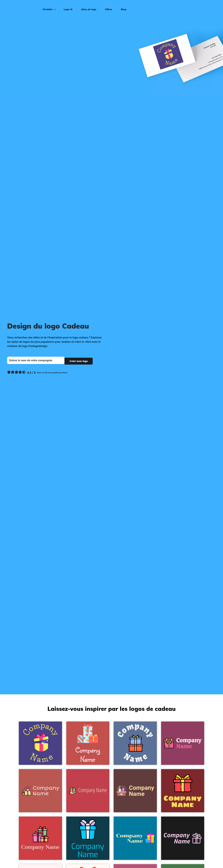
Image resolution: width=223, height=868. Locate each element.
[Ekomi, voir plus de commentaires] (37, 372)
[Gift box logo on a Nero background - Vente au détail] (183, 838)
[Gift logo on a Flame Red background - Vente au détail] (183, 791)
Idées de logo (87, 7)
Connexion (211, 7)
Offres (107, 7)
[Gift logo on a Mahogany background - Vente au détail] (40, 838)
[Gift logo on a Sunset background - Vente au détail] (88, 791)
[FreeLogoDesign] (25, 6)
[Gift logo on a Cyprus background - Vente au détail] (88, 838)
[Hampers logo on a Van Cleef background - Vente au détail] (135, 791)
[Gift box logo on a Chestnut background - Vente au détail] (40, 791)
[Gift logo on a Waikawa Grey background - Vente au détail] (135, 743)
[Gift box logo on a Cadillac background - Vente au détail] (183, 743)
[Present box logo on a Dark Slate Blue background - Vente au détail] (40, 743)
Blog (122, 7)
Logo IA (67, 7)
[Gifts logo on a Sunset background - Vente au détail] (88, 743)
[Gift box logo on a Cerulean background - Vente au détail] (135, 838)
